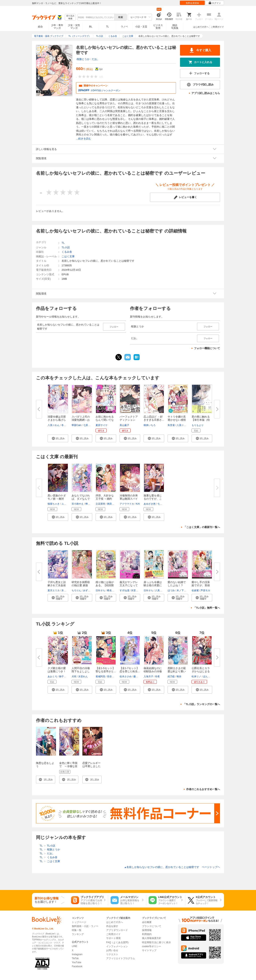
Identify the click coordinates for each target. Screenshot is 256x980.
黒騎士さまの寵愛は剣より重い (177, 670)
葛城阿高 (100, 676)
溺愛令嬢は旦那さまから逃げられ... (57, 420)
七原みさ (88, 425)
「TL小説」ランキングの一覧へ (201, 704)
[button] (58, 438)
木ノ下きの (183, 590)
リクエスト (112, 954)
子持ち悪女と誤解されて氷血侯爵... (57, 585)
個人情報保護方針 (152, 938)
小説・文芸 (141, 27)
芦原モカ (205, 590)
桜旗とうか (83, 59)
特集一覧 (77, 930)
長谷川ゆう (113, 676)
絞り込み (70, 17)
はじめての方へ (201, 27)
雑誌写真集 (175, 27)
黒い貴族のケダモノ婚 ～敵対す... (57, 499)
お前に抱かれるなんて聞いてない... (105, 420)
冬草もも (66, 425)
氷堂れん (66, 590)
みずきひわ (89, 590)
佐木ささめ (126, 676)
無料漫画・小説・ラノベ (85, 926)
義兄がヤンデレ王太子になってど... (129, 585)
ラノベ (124, 27)
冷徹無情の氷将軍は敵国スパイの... (129, 499)
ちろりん (76, 590)
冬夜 (157, 676)
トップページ (79, 922)
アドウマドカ (127, 504)
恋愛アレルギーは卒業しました (91, 765)
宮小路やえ (78, 504)
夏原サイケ (102, 425)
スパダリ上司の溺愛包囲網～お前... (81, 420)
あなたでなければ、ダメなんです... (81, 499)
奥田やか (112, 504)
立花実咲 (100, 504)
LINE (74, 946)
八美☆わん (54, 425)
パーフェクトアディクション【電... (129, 420)
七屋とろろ (163, 504)
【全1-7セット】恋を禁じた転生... (130, 670)
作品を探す (112, 926)
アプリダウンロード (117, 930)
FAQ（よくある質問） (118, 942)
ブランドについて (152, 926)
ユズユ (65, 504)
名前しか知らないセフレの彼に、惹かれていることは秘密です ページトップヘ (172, 867)
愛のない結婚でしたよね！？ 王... (177, 585)
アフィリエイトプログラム (121, 958)
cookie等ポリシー (151, 946)
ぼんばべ (208, 676)
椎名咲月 (112, 590)
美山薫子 (124, 425)
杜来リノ (196, 676)
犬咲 (74, 676)
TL (107, 27)
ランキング (78, 934)
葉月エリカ (54, 590)
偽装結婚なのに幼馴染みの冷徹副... (153, 671)
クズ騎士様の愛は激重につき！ (57, 670)
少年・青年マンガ (57, 27)
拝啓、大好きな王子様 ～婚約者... (105, 499)
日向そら (100, 590)
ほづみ (171, 590)
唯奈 (179, 676)
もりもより (198, 425)
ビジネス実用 (158, 27)
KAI (138, 504)
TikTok (75, 958)
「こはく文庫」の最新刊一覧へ (202, 527)
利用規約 (147, 934)
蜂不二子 (90, 504)
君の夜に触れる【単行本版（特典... (201, 420)
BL (91, 27)
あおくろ (52, 676)
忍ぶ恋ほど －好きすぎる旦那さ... (154, 418)
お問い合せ (112, 950)
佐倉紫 (195, 590)
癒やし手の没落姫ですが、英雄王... (201, 585)
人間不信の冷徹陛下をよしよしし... (81, 671)
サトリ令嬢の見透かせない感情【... (177, 420)
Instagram (77, 954)
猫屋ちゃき (54, 504)
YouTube (76, 962)
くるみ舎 (67, 252)
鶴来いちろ (150, 425)
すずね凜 (124, 590)
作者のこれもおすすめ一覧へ (203, 789)
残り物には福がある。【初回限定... (105, 585)
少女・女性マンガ (74, 27)
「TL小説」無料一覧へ (207, 608)
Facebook (77, 966)
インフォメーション (117, 946)
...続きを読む (84, 139)
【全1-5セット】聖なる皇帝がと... (106, 670)
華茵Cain (76, 425)
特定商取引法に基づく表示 (156, 942)
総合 (40, 27)
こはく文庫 (68, 256)
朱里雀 (171, 425)
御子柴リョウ (66, 676)
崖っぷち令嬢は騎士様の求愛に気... (153, 585)
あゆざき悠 (150, 504)
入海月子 (148, 676)
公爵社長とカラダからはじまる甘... (201, 671)
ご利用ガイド (217, 27)
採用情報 (147, 930)
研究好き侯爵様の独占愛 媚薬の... (81, 585)
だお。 (96, 59)
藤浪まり (138, 676)
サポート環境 (113, 938)
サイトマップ (149, 950)
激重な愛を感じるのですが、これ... (153, 499)
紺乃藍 (171, 676)
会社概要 (147, 922)
